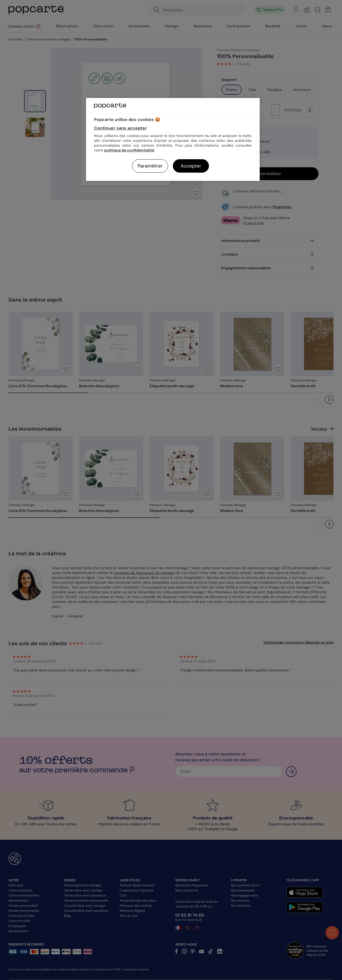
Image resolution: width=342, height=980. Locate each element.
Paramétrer (150, 166)
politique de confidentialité (129, 150)
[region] (173, 139)
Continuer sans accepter (121, 128)
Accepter (191, 166)
